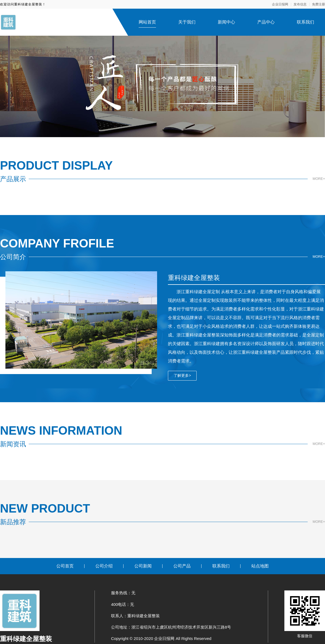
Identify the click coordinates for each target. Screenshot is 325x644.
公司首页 (65, 566)
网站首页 (147, 22)
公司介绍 (104, 566)
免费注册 (318, 4)
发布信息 (300, 4)
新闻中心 (226, 22)
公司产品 (182, 566)
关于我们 (187, 22)
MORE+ (318, 179)
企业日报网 (280, 4)
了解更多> (182, 375)
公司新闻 (143, 566)
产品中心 (266, 22)
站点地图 (260, 566)
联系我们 (305, 22)
